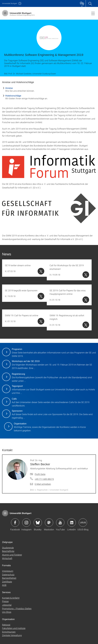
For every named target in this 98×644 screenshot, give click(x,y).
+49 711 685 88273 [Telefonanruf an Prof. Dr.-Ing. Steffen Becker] (44, 479)
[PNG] (49, 167)
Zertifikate (7, 582)
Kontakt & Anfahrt (11, 598)
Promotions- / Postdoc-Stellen (17, 608)
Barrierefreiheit (9, 578)
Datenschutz (8, 574)
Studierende (8, 548)
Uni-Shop (7, 612)
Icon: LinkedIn (72, 523)
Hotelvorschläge (13, 96)
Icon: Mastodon (49, 523)
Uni (10, 3)
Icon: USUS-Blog (83, 523)
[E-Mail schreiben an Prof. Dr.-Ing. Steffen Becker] (41, 484)
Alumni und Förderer (12, 555)
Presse (5, 601)
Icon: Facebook (15, 523)
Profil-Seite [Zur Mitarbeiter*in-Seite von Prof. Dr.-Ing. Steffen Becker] (40, 474)
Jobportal (7, 605)
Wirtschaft (7, 558)
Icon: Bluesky (38, 523)
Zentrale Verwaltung (12, 635)
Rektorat (6, 625)
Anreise (9, 88)
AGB (4, 585)
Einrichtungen (9, 632)
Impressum (8, 571)
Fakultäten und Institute (14, 628)
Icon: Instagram (26, 523)
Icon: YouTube (60, 523)
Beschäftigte (8, 551)
